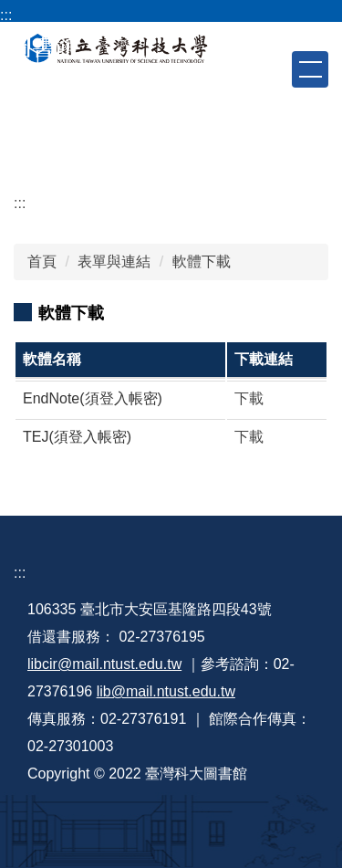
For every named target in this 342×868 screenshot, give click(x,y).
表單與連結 (114, 261)
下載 (249, 398)
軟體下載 (202, 261)
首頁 (42, 261)
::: (6, 15)
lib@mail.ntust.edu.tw (166, 691)
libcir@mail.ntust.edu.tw (104, 664)
